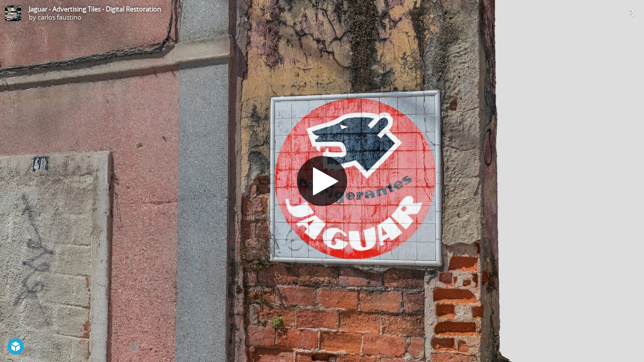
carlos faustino (60, 17)
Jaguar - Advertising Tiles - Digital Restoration (95, 9)
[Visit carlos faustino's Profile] (13, 13)
